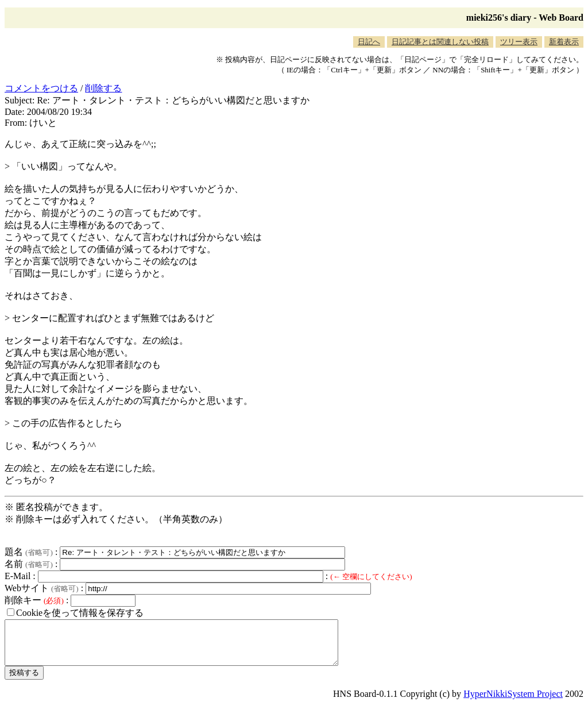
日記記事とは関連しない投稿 (440, 42)
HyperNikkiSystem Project (513, 702)
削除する (103, 88)
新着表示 (564, 42)
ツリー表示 (519, 42)
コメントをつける (41, 88)
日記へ (369, 42)
